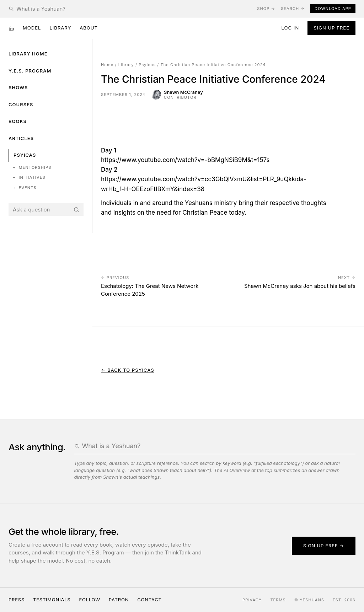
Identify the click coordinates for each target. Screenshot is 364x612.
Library (60, 28)
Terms (278, 600)
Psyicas (25, 155)
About (89, 28)
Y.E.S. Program (30, 71)
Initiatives (29, 178)
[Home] (11, 28)
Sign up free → (324, 546)
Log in (290, 28)
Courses (21, 104)
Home (107, 65)
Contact (149, 600)
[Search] (76, 210)
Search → (293, 9)
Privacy (252, 600)
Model (32, 28)
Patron (119, 600)
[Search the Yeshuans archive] (134, 9)
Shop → (266, 9)
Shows (18, 87)
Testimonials (52, 600)
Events (25, 188)
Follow (89, 600)
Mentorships (32, 168)
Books (18, 121)
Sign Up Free (331, 28)
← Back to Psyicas (128, 370)
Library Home (28, 54)
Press (17, 600)
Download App (333, 9)
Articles (21, 138)
